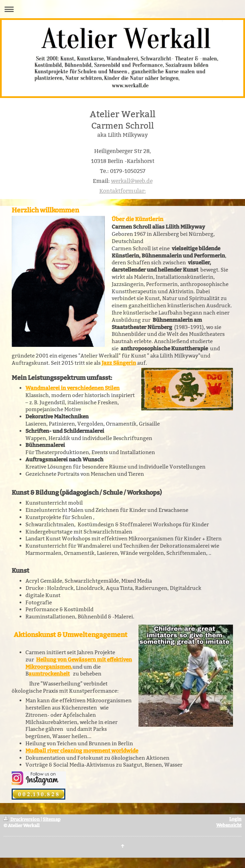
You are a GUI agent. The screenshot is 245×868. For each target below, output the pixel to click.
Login (235, 819)
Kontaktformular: (122, 191)
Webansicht (229, 825)
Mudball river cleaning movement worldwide (82, 751)
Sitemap (52, 819)
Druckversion (22, 819)
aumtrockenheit (49, 674)
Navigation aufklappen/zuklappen (122, 9)
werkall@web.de (132, 181)
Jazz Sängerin (119, 363)
